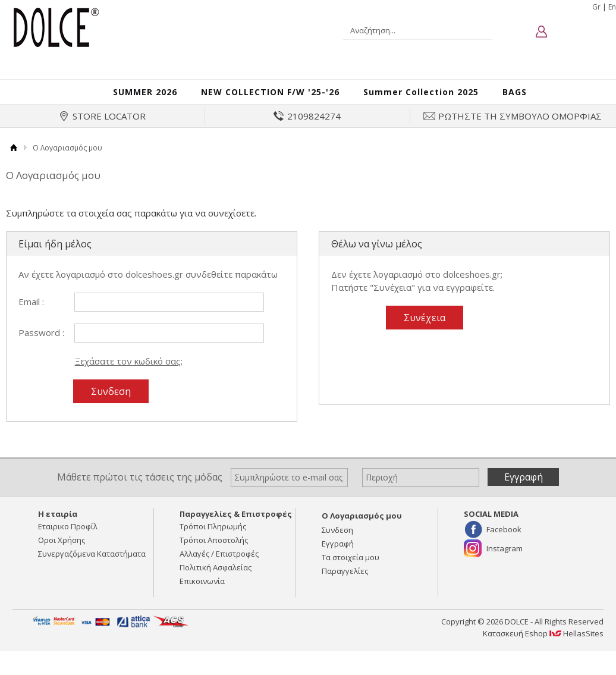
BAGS (539, 98)
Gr (596, 7)
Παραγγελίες (345, 583)
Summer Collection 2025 (437, 98)
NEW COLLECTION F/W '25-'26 (267, 98)
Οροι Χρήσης (62, 552)
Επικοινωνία (202, 594)
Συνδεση (337, 542)
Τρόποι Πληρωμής (213, 539)
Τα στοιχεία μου (351, 570)
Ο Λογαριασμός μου (362, 528)
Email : (31, 313)
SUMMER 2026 (126, 98)
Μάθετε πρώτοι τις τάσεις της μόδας (140, 489)
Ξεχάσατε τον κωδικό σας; (129, 373)
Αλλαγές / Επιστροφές (219, 566)
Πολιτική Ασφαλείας (216, 580)
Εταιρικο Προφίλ (68, 539)
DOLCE (56, 26)
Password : (41, 344)
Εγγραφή (338, 556)
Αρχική (13, 160)
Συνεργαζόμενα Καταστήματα (92, 566)
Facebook (504, 542)
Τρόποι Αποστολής (214, 552)
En (612, 7)
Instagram (505, 561)
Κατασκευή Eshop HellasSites (543, 646)
